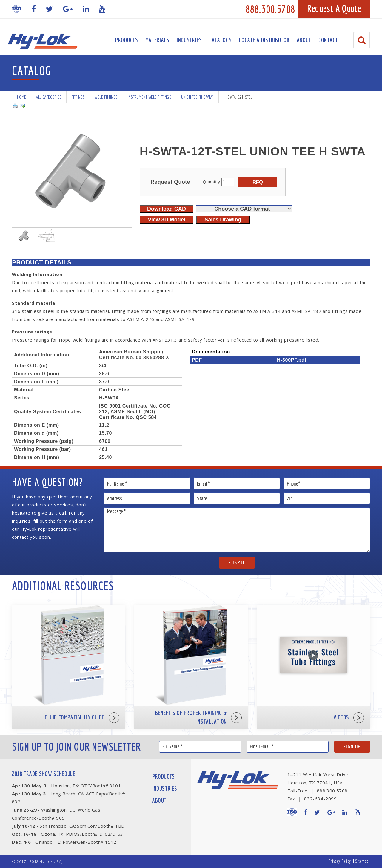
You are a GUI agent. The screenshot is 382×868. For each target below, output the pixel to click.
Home (22, 97)
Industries (189, 40)
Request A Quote (334, 8)
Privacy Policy (340, 861)
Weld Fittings (106, 97)
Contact (328, 40)
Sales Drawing (223, 220)
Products (127, 40)
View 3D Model (167, 220)
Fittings (78, 97)
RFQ (258, 182)
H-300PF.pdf (292, 360)
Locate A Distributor (264, 40)
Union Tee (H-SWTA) (197, 97)
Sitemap (362, 861)
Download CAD (167, 209)
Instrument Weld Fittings (150, 97)
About (304, 40)
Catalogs (221, 40)
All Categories (49, 97)
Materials (157, 40)
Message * (237, 530)
